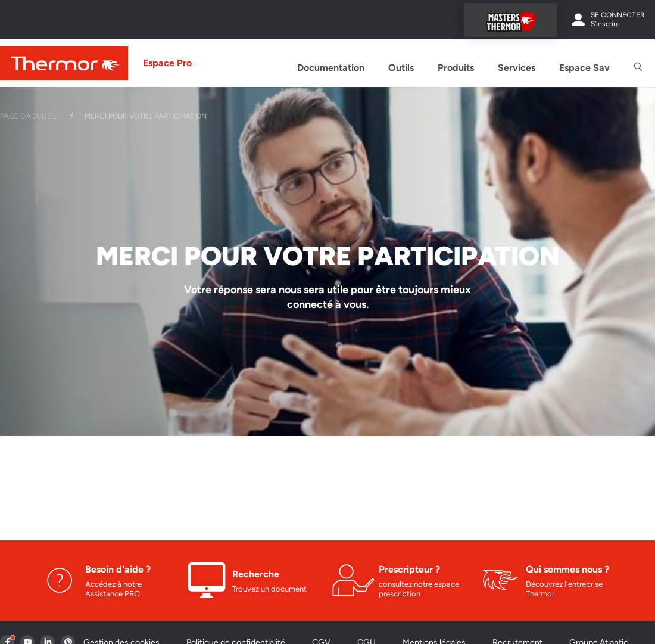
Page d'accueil (28, 116)
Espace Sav (584, 68)
